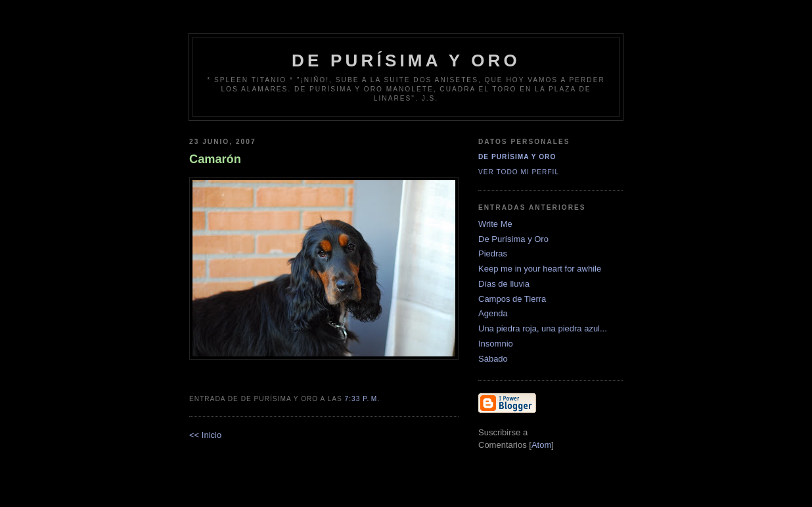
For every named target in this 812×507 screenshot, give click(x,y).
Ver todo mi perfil (519, 172)
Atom (541, 445)
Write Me (495, 224)
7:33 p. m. (363, 399)
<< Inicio (205, 435)
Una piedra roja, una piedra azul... (543, 328)
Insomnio (496, 344)
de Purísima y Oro (406, 60)
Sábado (493, 359)
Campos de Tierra (512, 299)
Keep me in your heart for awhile (540, 269)
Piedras (493, 253)
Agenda (493, 313)
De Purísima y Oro (517, 157)
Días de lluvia (504, 284)
